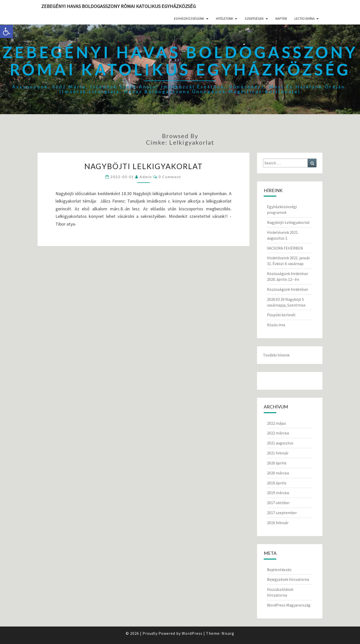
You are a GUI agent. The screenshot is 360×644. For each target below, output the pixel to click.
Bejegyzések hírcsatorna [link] (288, 579)
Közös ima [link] (276, 325)
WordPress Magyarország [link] (289, 605)
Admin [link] (146, 177)
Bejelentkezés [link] (279, 570)
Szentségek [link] (254, 18)
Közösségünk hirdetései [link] (287, 289)
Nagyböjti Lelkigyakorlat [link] (143, 166)
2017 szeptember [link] (282, 513)
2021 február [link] (278, 453)
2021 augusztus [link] (280, 443)
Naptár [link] (281, 18)
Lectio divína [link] (305, 18)
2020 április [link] (277, 463)
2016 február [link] (278, 523)
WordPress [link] (192, 633)
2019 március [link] (278, 493)
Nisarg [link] (228, 633)
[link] (6, 31)
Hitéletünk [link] (225, 18)
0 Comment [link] (170, 177)
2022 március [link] (278, 433)
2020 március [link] (278, 473)
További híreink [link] (276, 355)
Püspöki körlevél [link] (281, 315)
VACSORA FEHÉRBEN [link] (285, 248)
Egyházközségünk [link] (189, 18)
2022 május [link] (276, 423)
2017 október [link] (278, 503)
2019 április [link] (277, 483)
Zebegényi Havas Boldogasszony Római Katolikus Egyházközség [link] (118, 6)
